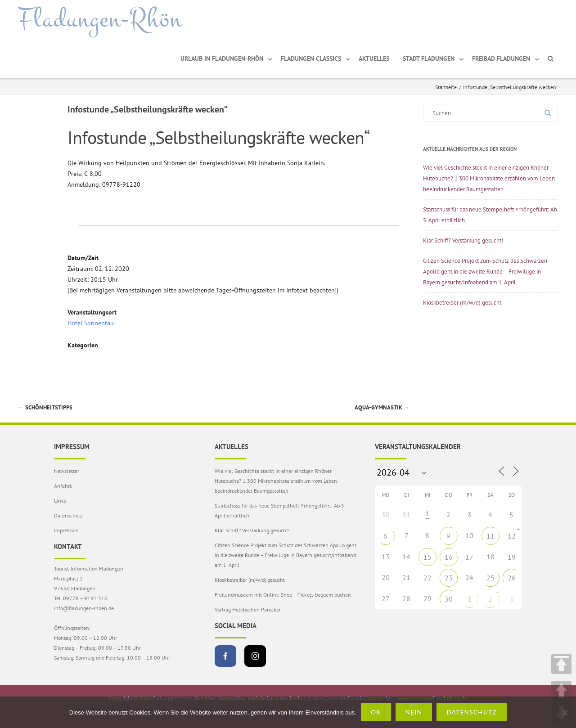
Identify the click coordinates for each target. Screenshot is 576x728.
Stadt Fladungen (429, 58)
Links (60, 501)
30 (449, 599)
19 (512, 557)
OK (376, 712)
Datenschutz (68, 515)
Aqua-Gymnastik (382, 407)
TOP (561, 664)
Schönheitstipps (45, 407)
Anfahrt (63, 486)
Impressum (66, 530)
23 (449, 578)
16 (449, 557)
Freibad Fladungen (501, 58)
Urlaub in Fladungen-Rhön (222, 58)
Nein (414, 712)
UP (561, 691)
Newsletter (67, 471)
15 (427, 557)
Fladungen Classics (311, 58)
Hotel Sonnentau (91, 323)
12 (512, 536)
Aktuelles (374, 58)
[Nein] (565, 712)
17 (469, 557)
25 (490, 578)
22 (427, 578)
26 (512, 578)
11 (490, 536)
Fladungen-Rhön (100, 19)
